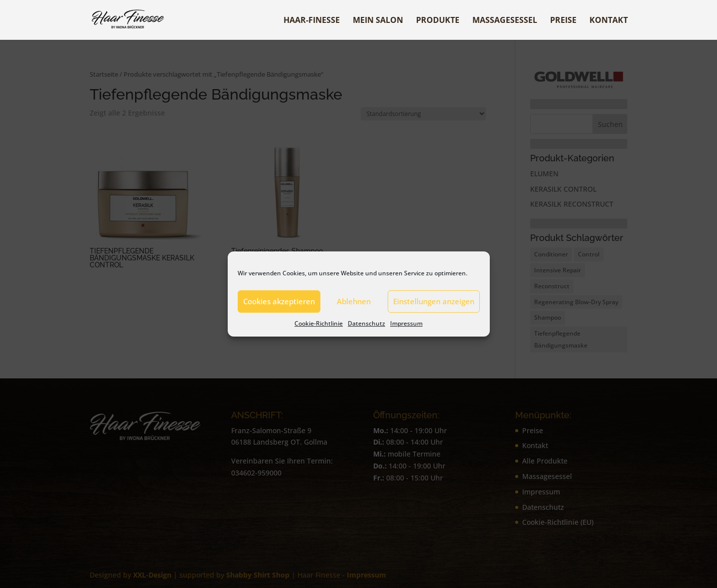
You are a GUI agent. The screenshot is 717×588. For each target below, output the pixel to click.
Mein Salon (378, 21)
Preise (563, 21)
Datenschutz (366, 323)
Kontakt (609, 21)
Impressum (406, 323)
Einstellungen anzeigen (434, 301)
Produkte (438, 21)
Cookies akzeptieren (279, 301)
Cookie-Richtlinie (319, 323)
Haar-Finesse (312, 21)
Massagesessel (505, 21)
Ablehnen (354, 301)
